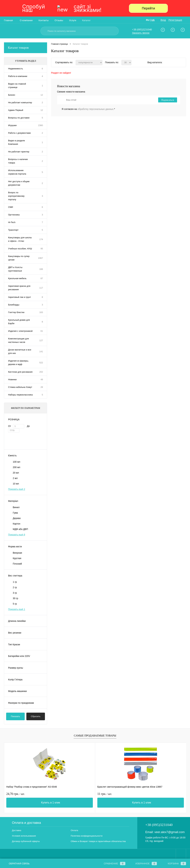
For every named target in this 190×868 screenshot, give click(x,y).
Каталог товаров (26, 48)
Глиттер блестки (16, 312)
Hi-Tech (12, 222)
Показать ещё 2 (17, 489)
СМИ (11, 207)
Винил (16, 507)
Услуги (73, 20)
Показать (16, 716)
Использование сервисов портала (17, 172)
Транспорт (13, 230)
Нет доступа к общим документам (19, 183)
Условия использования (24, 836)
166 (41, 269)
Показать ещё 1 (17, 609)
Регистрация (175, 20)
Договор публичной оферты (26, 841)
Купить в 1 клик (35, 803)
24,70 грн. (16, 794)
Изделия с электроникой (20, 331)
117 (41, 288)
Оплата (74, 830)
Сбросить (36, 716)
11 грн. (74, 794)
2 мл (15, 478)
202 (41, 372)
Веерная (17, 553)
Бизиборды (14, 305)
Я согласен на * (88, 109)
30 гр (15, 598)
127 (41, 340)
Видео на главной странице (17, 86)
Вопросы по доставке (19, 118)
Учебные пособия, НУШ (20, 249)
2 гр (15, 587)
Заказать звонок (141, 33)
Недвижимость (16, 69)
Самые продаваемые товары (95, 736)
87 (42, 278)
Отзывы (59, 20)
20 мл (16, 473)
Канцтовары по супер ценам (19, 258)
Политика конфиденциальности (87, 836)
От (10, 426)
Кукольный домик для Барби (19, 322)
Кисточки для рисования (20, 372)
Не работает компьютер (20, 103)
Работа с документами (19, 133)
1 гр (15, 582)
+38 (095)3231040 (142, 30)
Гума (15, 513)
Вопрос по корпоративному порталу (16, 196)
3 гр (15, 593)
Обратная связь (17, 864)
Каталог (86, 20)
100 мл (16, 462)
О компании (26, 20)
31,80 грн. (137, 794)
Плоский (17, 564)
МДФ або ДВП (20, 529)
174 (41, 239)
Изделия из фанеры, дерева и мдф (18, 363)
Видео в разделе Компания (16, 142)
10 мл (16, 484)
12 (42, 95)
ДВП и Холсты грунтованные (15, 269)
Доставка (17, 830)
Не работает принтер (19, 152)
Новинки (12, 379)
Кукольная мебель (17, 278)
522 (41, 363)
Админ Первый (16, 110)
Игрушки (12, 125)
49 (42, 379)
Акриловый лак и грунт (19, 297)
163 (41, 312)
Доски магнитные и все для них (20, 351)
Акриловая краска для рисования (19, 288)
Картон (16, 524)
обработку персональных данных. (96, 109)
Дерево (17, 518)
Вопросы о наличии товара (18, 161)
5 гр (15, 604)
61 (42, 331)
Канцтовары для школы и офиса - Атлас (20, 239)
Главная (8, 20)
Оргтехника (14, 215)
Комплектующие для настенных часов (18, 340)
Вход (163, 20)
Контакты (44, 20)
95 (42, 249)
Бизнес (12, 95)
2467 (41, 258)
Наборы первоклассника (20, 395)
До (28, 426)
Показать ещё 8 (17, 535)
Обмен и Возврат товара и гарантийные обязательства (98, 841)
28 (42, 387)
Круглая (17, 558)
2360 (41, 125)
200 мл (16, 467)
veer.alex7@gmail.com (169, 832)
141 (41, 352)
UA (153, 20)
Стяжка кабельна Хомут (20, 387)
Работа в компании (18, 76)
